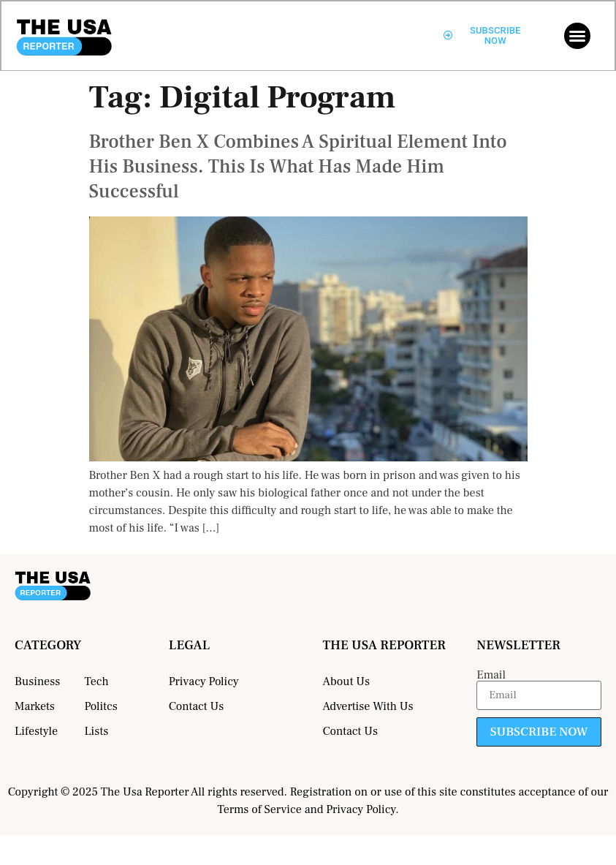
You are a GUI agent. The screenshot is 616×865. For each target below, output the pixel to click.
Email (491, 675)
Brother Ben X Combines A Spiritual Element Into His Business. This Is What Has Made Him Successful (298, 167)
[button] (577, 36)
